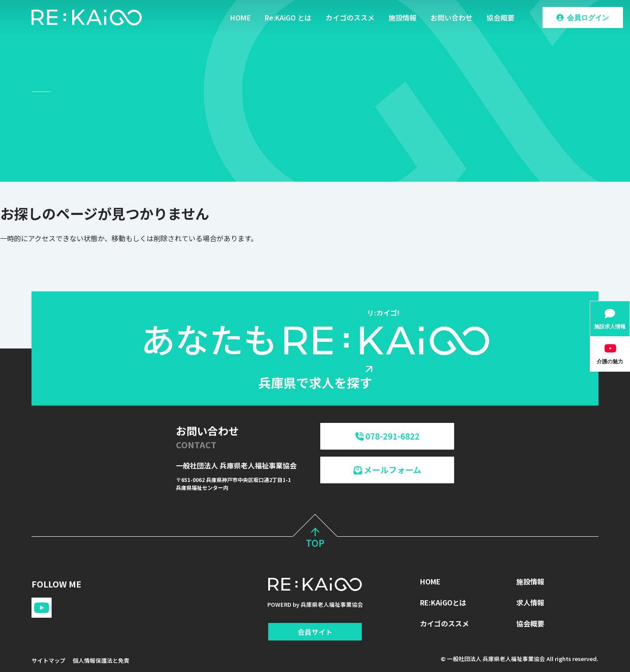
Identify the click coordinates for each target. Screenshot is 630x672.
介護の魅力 (610, 361)
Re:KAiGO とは (288, 18)
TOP (315, 539)
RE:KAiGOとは (443, 602)
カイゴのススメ (350, 18)
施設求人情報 (610, 326)
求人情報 (530, 602)
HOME (240, 18)
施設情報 (402, 18)
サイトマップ (49, 660)
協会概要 (500, 18)
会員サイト (315, 632)
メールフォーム (387, 470)
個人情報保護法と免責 (101, 660)
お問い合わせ (451, 18)
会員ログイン (588, 18)
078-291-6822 (387, 436)
